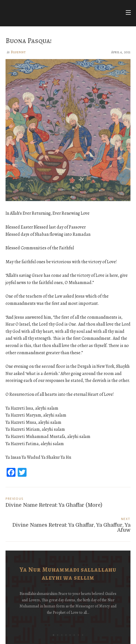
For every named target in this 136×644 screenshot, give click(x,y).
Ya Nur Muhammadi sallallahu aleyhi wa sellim (68, 574)
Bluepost (18, 52)
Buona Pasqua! (29, 41)
